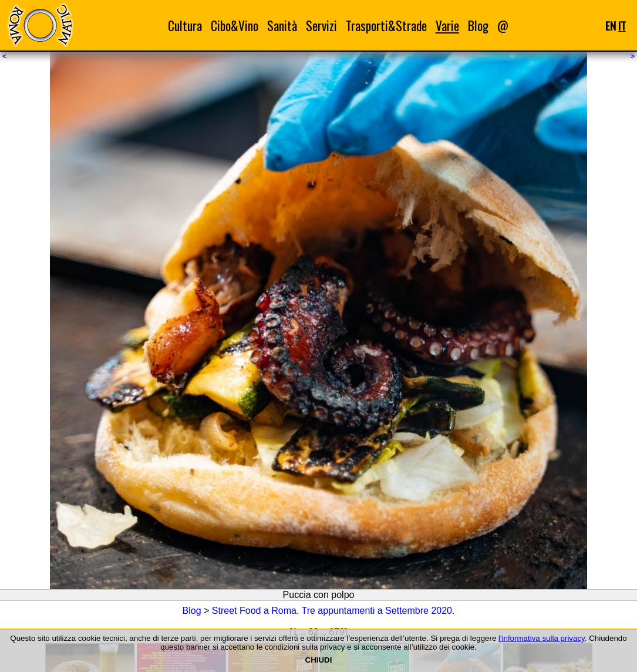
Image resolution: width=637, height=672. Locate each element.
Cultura (185, 26)
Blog (478, 26)
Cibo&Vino (235, 26)
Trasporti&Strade (386, 26)
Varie (447, 26)
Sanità (282, 26)
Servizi (321, 26)
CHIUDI (319, 660)
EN (611, 26)
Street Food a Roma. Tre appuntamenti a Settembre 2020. (333, 611)
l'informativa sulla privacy (542, 638)
